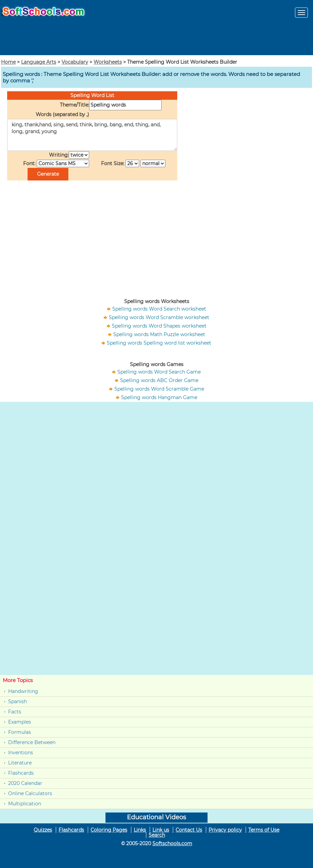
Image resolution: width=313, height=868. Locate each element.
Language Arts (39, 62)
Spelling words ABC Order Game (159, 380)
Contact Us (189, 830)
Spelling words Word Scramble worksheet (159, 317)
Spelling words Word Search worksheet (159, 309)
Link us (161, 830)
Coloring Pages (109, 830)
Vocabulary (75, 62)
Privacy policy (225, 830)
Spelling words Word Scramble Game (159, 389)
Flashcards (21, 773)
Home (8, 62)
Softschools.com (172, 843)
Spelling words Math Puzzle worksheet (159, 334)
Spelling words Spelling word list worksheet (159, 343)
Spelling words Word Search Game (159, 372)
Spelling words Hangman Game (159, 397)
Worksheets (108, 62)
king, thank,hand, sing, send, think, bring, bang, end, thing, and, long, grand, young (92, 135)
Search (157, 835)
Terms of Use (264, 830)
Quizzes (43, 830)
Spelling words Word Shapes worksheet (159, 326)
